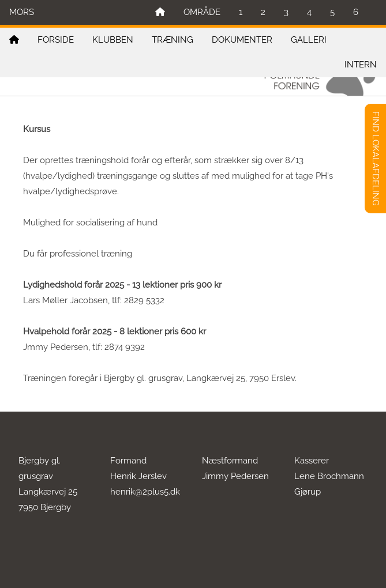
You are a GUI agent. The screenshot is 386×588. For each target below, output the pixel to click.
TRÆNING (173, 40)
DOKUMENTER (242, 40)
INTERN (361, 65)
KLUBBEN (113, 40)
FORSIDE (56, 40)
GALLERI (309, 40)
